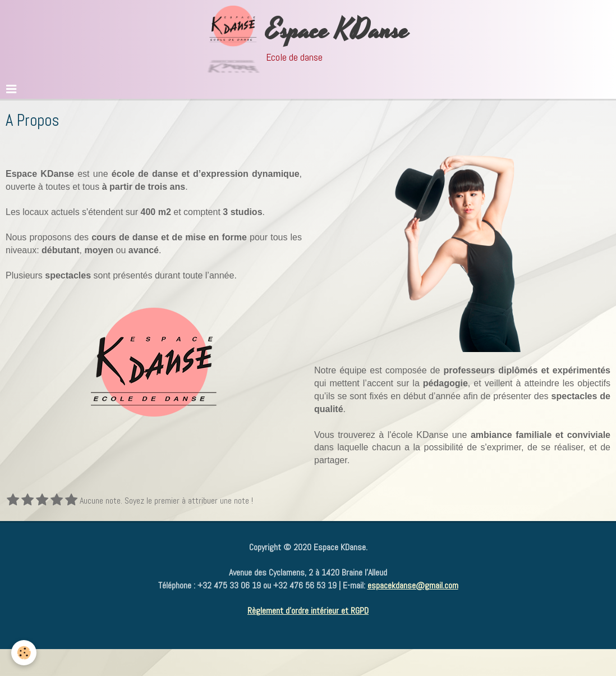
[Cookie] (24, 653)
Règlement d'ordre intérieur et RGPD (308, 611)
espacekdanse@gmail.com (413, 585)
